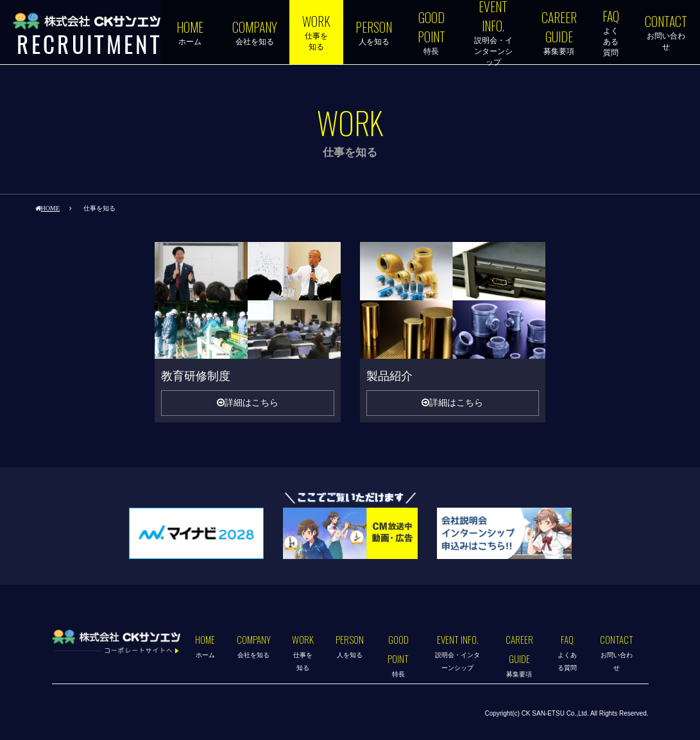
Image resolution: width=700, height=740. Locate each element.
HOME (50, 208)
